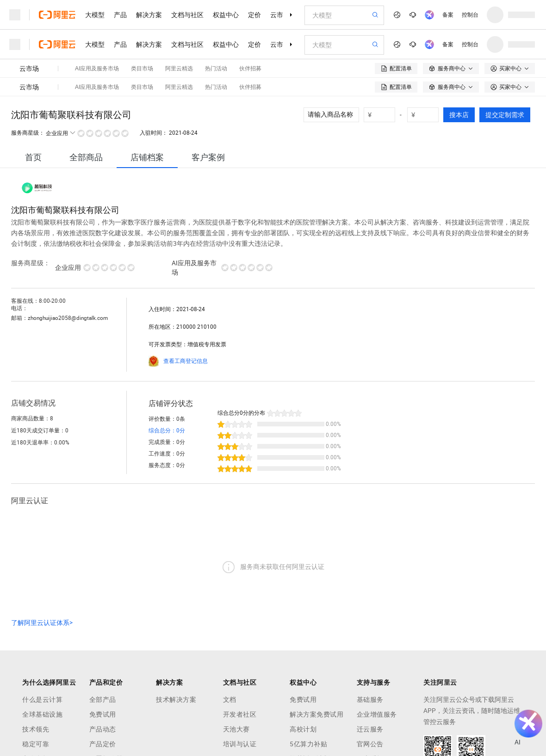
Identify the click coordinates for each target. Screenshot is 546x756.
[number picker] (383, 115)
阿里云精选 (179, 69)
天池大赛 (236, 729)
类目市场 (142, 69)
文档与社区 (187, 15)
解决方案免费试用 (316, 714)
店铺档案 (147, 157)
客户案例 (208, 157)
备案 (448, 15)
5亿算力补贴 (308, 744)
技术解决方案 (176, 700)
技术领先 (36, 729)
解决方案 (149, 15)
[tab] (33, 157)
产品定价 (103, 744)
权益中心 (226, 15)
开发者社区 (240, 714)
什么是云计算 (42, 700)
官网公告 (370, 744)
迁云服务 (370, 729)
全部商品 (86, 157)
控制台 (470, 15)
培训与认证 (240, 744)
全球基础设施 (42, 714)
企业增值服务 (377, 714)
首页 (33, 157)
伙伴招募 (250, 69)
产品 (120, 15)
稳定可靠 (36, 744)
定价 (254, 15)
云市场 (280, 15)
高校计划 (303, 729)
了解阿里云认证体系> (42, 623)
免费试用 (103, 714)
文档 (230, 700)
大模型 (95, 15)
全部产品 (103, 700)
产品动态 (103, 729)
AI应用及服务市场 (97, 69)
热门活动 (216, 69)
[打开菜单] (15, 15)
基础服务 (370, 700)
